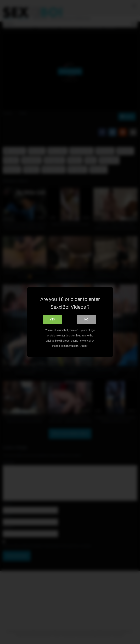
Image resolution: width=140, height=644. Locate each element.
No (86, 320)
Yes (52, 320)
